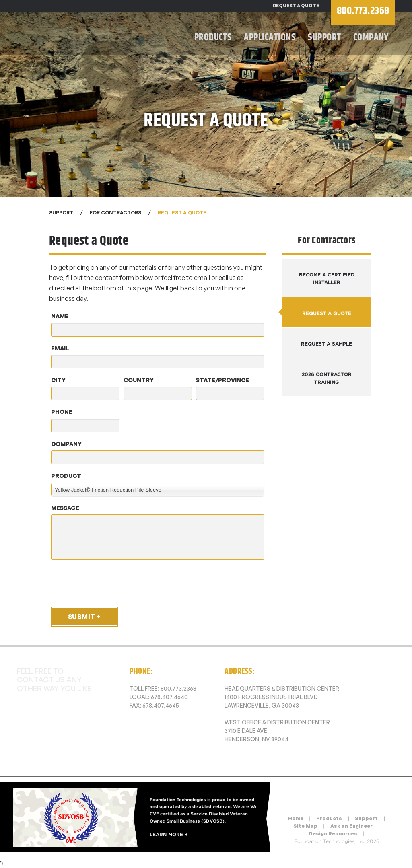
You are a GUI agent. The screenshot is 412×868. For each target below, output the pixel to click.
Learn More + (169, 834)
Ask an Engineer (351, 826)
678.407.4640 (169, 697)
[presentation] (110, 583)
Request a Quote (296, 6)
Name (60, 316)
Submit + (84, 617)
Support (324, 37)
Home (296, 818)
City (58, 380)
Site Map (305, 826)
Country (139, 380)
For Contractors (115, 213)
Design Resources (333, 834)
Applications (270, 37)
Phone (62, 412)
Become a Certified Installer (327, 278)
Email (60, 348)
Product (66, 476)
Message (65, 508)
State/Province (222, 380)
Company (371, 37)
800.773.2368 (178, 688)
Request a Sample (327, 344)
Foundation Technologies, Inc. (89, 34)
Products (213, 37)
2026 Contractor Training (327, 378)
